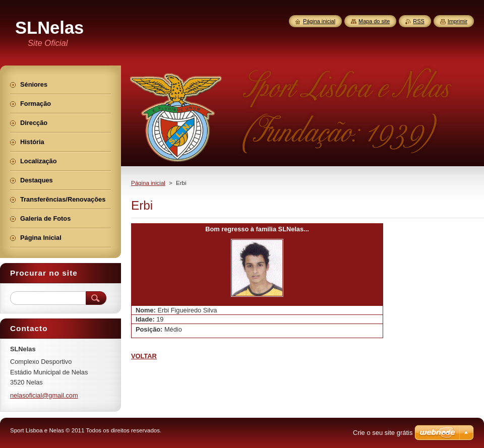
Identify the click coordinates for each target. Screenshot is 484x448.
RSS (418, 21)
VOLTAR (144, 356)
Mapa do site (374, 21)
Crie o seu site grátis (383, 433)
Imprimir (458, 21)
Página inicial (148, 183)
